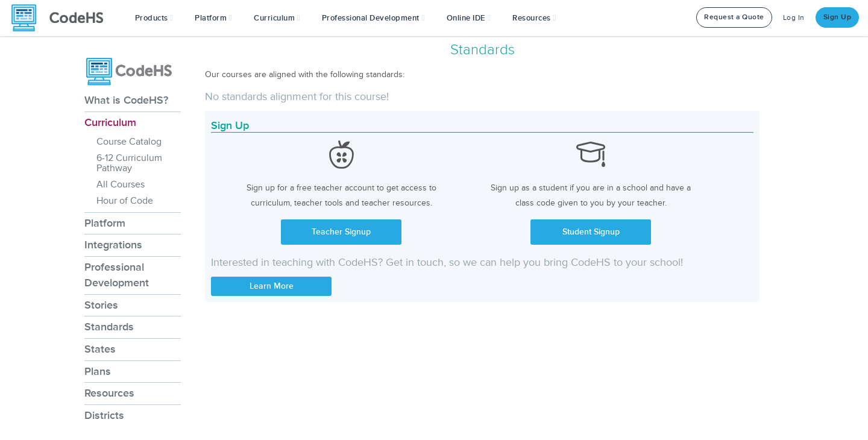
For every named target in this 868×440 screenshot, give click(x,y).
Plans (98, 371)
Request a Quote (734, 17)
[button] (154, 18)
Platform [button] (213, 18)
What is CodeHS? (126, 100)
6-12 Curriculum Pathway (129, 163)
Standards (109, 327)
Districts (104, 415)
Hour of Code (125, 201)
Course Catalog (129, 142)
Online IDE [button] (469, 18)
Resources (109, 393)
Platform (105, 223)
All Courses (121, 184)
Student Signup (591, 232)
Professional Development (117, 275)
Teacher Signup (341, 232)
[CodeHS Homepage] (62, 18)
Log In (794, 18)
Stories (101, 305)
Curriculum (110, 122)
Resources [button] (534, 18)
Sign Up (838, 17)
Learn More (272, 286)
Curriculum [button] (277, 18)
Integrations (113, 245)
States (100, 349)
